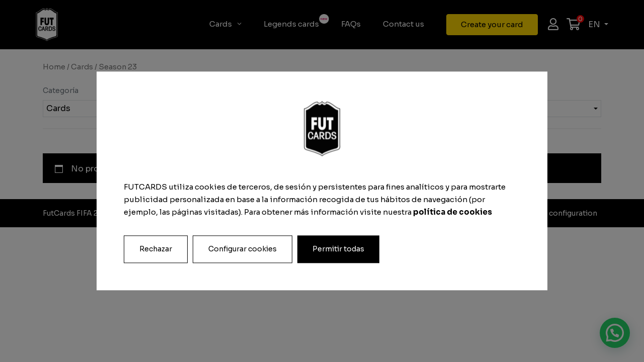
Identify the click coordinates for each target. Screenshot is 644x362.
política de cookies (453, 212)
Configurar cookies (243, 249)
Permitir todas (338, 249)
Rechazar (156, 249)
